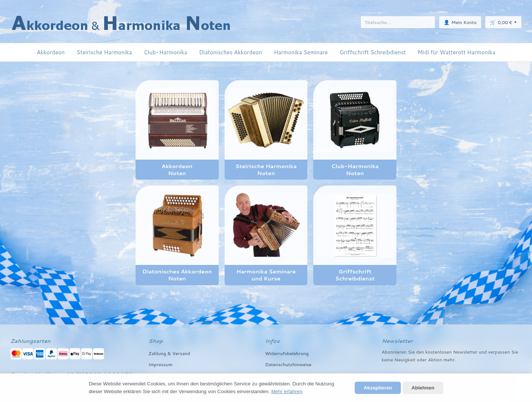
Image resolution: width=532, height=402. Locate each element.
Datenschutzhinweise (288, 364)
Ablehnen (423, 388)
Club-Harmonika (165, 52)
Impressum (161, 364)
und (483, 352)
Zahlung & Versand (170, 353)
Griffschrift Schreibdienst (373, 52)
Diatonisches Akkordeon (231, 52)
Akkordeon (51, 52)
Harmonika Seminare (301, 52)
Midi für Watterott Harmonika (457, 52)
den (420, 352)
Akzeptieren (378, 388)
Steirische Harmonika (104, 52)
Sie (515, 352)
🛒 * (503, 22)
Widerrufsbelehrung (287, 353)
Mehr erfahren (287, 391)
